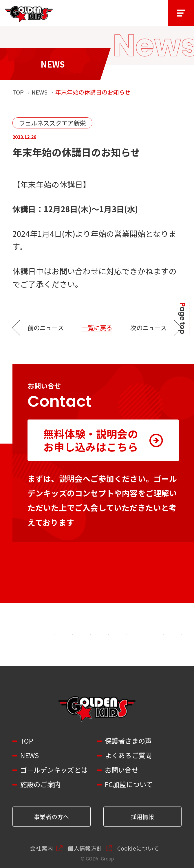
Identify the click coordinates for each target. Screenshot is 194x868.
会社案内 (42, 848)
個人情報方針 (85, 848)
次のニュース (148, 327)
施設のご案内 (40, 784)
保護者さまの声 (128, 741)
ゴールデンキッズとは (54, 770)
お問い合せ (122, 770)
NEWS (40, 92)
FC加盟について (129, 784)
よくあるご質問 (128, 755)
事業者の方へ (51, 817)
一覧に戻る (97, 327)
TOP (18, 92)
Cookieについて (138, 848)
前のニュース (46, 327)
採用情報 (143, 817)
